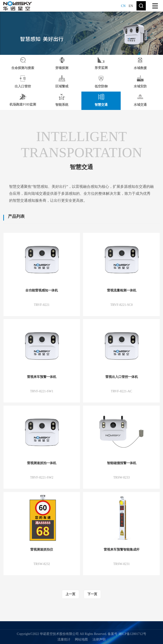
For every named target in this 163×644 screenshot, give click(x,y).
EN (131, 6)
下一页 (92, 594)
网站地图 (81, 639)
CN (123, 6)
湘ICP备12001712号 (132, 634)
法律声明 (99, 639)
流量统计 (64, 639)
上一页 (70, 594)
